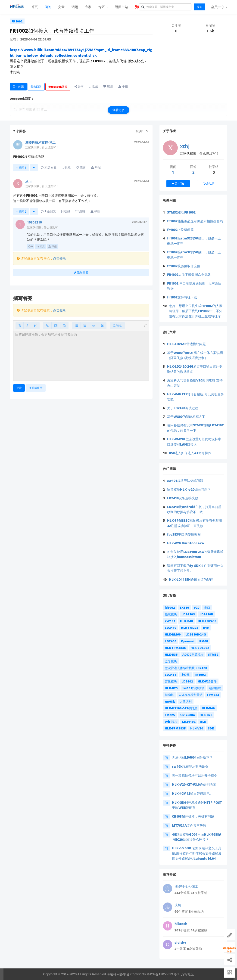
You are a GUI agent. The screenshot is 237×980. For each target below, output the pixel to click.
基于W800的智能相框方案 (186, 417)
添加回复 (49, 167)
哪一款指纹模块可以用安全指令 (195, 775)
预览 (117, 326)
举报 (53, 246)
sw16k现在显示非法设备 (190, 766)
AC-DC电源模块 (193, 654)
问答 (48, 7)
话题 (75, 7)
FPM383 (213, 695)
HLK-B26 (206, 715)
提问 (200, 7)
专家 (88, 7)
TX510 (184, 608)
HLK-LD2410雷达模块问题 (186, 344)
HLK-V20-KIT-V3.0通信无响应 (194, 784)
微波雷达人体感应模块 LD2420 (186, 668)
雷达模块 (171, 681)
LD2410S (188, 614)
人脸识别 (186, 701)
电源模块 (215, 688)
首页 (34, 7)
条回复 (48, 211)
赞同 (21, 168)
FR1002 (17, 21)
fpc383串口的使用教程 (184, 534)
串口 (207, 608)
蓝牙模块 (171, 661)
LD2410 (171, 628)
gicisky (180, 942)
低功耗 (169, 695)
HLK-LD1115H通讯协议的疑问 (191, 579)
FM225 (170, 715)
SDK (211, 728)
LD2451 (171, 675)
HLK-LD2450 (207, 621)
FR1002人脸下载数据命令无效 (189, 274)
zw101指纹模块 (193, 688)
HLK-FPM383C (175, 648)
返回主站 (122, 7)
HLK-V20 (197, 728)
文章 (61, 7)
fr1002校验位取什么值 (184, 266)
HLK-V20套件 (207, 681)
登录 (19, 388)
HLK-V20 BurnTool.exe (186, 543)
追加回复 (81, 272)
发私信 (209, 184)
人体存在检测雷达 (190, 695)
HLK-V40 (208, 708)
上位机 (186, 675)
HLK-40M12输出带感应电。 (192, 793)
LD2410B (206, 614)
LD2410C (189, 722)
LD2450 (171, 641)
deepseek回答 (58, 87)
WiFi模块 (171, 722)
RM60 (204, 641)
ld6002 (170, 608)
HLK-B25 (171, 688)
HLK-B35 (171, 654)
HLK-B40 (187, 621)
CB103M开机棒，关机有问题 (193, 816)
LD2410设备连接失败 (183, 498)
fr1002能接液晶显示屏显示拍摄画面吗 (195, 221)
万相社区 (187, 974)
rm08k (170, 701)
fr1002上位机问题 (180, 230)
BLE (203, 722)
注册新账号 (36, 388)
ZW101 (170, 621)
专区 (103, 7)
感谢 (108, 86)
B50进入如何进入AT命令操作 (190, 453)
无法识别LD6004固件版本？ (192, 757)
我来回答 (36, 87)
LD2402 (187, 681)
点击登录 (59, 258)
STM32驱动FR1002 (181, 212)
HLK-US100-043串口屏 (181, 708)
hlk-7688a (187, 715)
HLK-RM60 (173, 634)
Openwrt (188, 641)
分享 (79, 86)
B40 (206, 628)
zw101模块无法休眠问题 (185, 481)
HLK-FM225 (190, 628)
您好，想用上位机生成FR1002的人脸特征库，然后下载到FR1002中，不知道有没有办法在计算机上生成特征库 (196, 311)
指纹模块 (171, 614)
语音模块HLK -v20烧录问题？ (189, 489)
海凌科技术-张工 (186, 886)
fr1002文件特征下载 (182, 297)
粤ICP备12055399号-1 (163, 974)
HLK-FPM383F (175, 728)
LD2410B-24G (196, 634)
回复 (41, 246)
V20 (197, 608)
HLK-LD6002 (200, 648)
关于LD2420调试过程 (183, 408)
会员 (219, 7)
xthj (185, 146)
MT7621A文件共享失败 (189, 825)
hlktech (181, 924)
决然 (178, 905)
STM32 (213, 654)
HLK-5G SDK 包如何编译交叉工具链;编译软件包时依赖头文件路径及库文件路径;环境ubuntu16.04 (197, 853)
